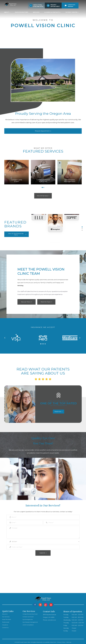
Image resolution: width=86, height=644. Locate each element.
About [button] (7, 12)
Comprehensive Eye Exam (31, 613)
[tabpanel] (17, 172)
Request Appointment (42, 131)
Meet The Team (7, 619)
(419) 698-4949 (38, 6)
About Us (5, 613)
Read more (58, 411)
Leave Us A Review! (72, 6)
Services (36, 12)
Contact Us (6, 627)
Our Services (6, 616)
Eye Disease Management (31, 621)
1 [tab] (42, 187)
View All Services (42, 196)
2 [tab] (44, 187)
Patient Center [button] (72, 12)
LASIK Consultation (28, 624)
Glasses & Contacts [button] (53, 12)
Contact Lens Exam (29, 616)
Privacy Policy (61, 641)
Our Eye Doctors (22, 12)
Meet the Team (46, 302)
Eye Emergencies (28, 619)
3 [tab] (82, 230)
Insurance (5, 624)
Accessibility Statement (49, 641)
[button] (41, 343)
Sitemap (69, 641)
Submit (42, 552)
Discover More (26, 302)
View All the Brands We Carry (16, 234)
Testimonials (6, 621)
